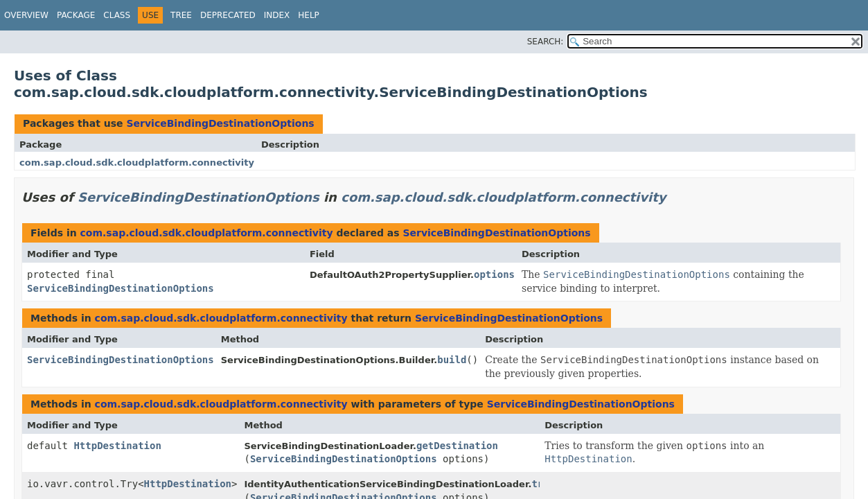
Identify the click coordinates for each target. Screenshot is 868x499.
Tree (181, 15)
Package (76, 15)
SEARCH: (546, 42)
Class (117, 15)
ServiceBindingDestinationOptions (220, 123)
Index (277, 15)
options (494, 274)
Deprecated (228, 15)
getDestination (457, 446)
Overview (26, 15)
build (452, 360)
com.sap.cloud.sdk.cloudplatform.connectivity (137, 163)
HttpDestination (117, 446)
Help (309, 15)
